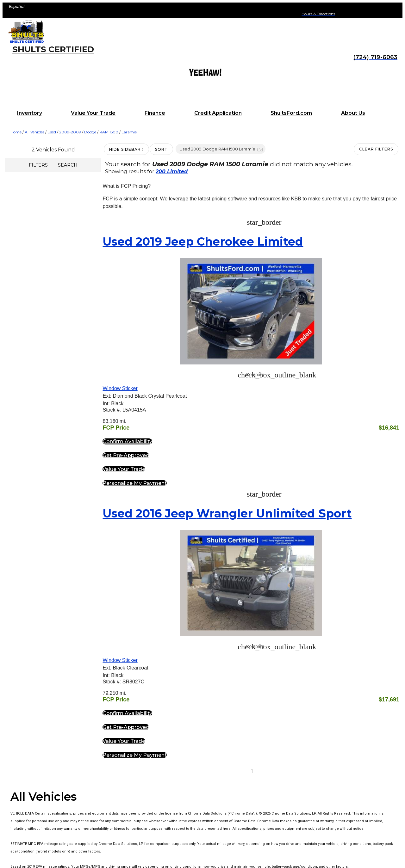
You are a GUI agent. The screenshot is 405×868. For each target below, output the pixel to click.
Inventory (30, 113)
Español (17, 6)
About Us (353, 113)
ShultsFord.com (291, 113)
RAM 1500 (109, 132)
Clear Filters (376, 149)
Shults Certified (53, 49)
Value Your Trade (93, 113)
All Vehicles (34, 132)
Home (16, 132)
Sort (161, 149)
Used (52, 132)
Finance (155, 113)
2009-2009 (70, 132)
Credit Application (218, 113)
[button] (260, 149)
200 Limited (172, 171)
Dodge (90, 132)
